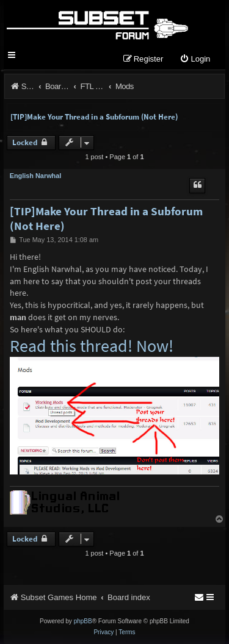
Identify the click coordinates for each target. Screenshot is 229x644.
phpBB (83, 621)
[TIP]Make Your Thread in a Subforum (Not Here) (94, 117)
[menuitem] (195, 59)
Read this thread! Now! (92, 346)
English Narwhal (36, 176)
